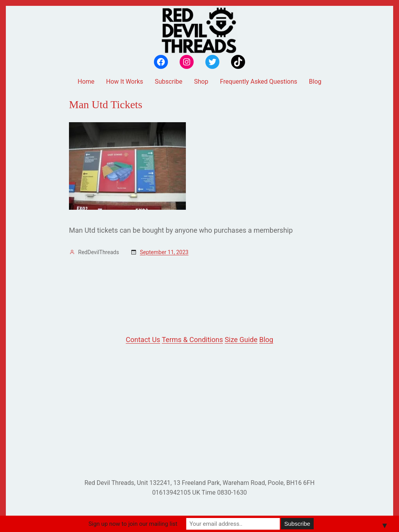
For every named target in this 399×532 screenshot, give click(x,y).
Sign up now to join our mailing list (133, 524)
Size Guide (241, 340)
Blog (266, 340)
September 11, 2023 (164, 252)
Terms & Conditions (192, 340)
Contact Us (143, 340)
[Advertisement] (199, 412)
